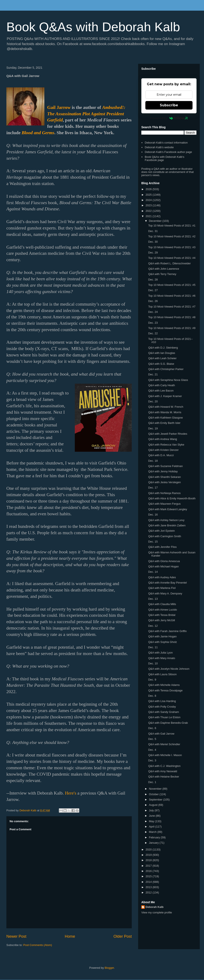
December (156, 221)
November (156, 789)
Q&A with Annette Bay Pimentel (167, 583)
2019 (149, 855)
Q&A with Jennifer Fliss (162, 547)
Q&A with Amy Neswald (163, 771)
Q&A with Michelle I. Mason (165, 755)
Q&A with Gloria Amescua (164, 561)
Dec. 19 (153, 428)
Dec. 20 (153, 401)
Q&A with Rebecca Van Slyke (166, 445)
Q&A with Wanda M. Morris (165, 412)
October (154, 794)
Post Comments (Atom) (38, 945)
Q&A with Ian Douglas (161, 353)
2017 (149, 866)
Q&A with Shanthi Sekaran (164, 477)
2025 (149, 195)
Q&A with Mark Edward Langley (168, 509)
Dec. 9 (152, 680)
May (152, 821)
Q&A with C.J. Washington (164, 766)
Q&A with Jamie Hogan (162, 636)
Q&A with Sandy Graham (164, 712)
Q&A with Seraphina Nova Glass (168, 380)
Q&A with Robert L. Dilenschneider (169, 263)
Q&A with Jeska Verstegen (164, 482)
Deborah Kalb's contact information (166, 143)
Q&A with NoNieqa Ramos (164, 493)
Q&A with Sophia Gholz (162, 642)
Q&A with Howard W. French (166, 407)
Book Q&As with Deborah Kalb (93, 27)
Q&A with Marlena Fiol (162, 588)
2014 (149, 882)
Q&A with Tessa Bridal (162, 615)
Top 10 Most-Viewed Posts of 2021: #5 (172, 285)
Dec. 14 (153, 572)
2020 (149, 850)
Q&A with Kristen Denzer (163, 450)
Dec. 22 (153, 333)
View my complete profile (157, 912)
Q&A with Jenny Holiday (163, 471)
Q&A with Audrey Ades (162, 577)
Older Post (123, 936)
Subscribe (169, 105)
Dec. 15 (153, 542)
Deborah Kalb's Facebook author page (168, 152)
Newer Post (16, 936)
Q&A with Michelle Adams (164, 685)
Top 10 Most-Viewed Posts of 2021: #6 (172, 296)
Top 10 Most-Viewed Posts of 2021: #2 (172, 236)
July (152, 810)
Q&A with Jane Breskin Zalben (167, 525)
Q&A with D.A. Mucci (161, 455)
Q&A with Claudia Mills (162, 604)
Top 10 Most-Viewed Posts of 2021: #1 (172, 226)
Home (70, 936)
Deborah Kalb (155, 907)
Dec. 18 (153, 461)
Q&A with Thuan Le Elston (164, 717)
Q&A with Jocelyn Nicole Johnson (169, 669)
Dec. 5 (152, 739)
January (154, 843)
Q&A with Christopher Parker (166, 369)
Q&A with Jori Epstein (161, 531)
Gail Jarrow (59, 107)
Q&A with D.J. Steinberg (163, 348)
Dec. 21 (153, 374)
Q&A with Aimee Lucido (162, 610)
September (156, 800)
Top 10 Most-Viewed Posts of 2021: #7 (172, 307)
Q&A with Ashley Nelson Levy (166, 520)
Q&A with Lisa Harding (162, 701)
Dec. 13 (153, 599)
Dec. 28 (153, 280)
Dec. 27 (153, 290)
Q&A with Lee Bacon (161, 391)
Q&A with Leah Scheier (162, 358)
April (152, 827)
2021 (149, 216)
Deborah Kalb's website (159, 147)
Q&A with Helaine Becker (164, 777)
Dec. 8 (152, 696)
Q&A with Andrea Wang (162, 439)
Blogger (109, 968)
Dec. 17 (153, 488)
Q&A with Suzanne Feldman (165, 466)
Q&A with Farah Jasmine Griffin (167, 631)
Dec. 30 (153, 242)
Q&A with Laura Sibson (162, 674)
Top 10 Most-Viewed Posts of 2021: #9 (172, 328)
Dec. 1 (152, 782)
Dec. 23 (153, 323)
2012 (149, 892)
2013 (149, 887)
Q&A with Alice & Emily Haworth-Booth (172, 498)
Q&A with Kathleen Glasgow (165, 418)
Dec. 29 (153, 253)
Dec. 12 (153, 626)
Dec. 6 (152, 728)
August (154, 805)
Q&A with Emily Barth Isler (164, 423)
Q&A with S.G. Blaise (161, 364)
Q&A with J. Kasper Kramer (165, 396)
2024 (149, 200)
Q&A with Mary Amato (161, 658)
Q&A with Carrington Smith (165, 536)
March (153, 832)
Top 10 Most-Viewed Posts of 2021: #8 (172, 317)
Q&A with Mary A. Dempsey (165, 593)
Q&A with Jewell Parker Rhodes (168, 434)
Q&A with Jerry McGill (161, 620)
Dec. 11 (153, 647)
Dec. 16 (153, 515)
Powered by (169, 118)
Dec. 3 (152, 760)
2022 (149, 211)
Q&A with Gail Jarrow (161, 734)
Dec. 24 (153, 312)
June (152, 816)
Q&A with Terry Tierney (162, 274)
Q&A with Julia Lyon (160, 653)
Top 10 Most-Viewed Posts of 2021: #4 (172, 258)
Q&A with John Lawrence (164, 269)
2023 (149, 205)
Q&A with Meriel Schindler (164, 744)
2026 (149, 189)
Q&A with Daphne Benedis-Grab (168, 723)
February (155, 837)
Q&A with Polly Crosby (162, 707)
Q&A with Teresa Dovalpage (165, 690)
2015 (149, 876)
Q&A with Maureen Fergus (164, 504)
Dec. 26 (153, 301)
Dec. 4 (152, 750)
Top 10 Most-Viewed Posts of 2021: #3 (172, 247)
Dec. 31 (153, 231)
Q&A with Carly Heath (161, 385)
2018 (149, 860)
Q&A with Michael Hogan (163, 566)
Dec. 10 (153, 663)
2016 (149, 871)
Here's (71, 793)
